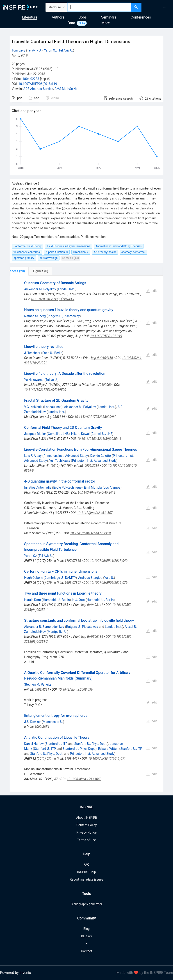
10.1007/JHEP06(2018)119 (38, 84)
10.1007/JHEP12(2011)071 (107, 759)
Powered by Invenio (16, 973)
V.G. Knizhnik (33, 407)
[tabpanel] (86, 534)
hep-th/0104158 (102, 358)
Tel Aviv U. (34, 50)
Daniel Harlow (34, 744)
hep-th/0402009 (101, 385)
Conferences (141, 17)
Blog (86, 929)
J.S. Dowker (32, 722)
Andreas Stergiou (90, 578)
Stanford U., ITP (57, 744)
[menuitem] (164, 7)
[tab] (25, 271)
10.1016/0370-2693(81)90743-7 (52, 299)
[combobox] (99, 7)
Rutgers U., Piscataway (64, 316)
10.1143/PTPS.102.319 (106, 336)
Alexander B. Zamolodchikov (44, 627)
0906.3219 (92, 466)
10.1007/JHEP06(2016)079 (109, 583)
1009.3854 (42, 727)
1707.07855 (73, 561)
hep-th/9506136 (92, 637)
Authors (58, 17)
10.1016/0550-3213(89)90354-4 (99, 439)
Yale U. (109, 578)
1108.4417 (72, 759)
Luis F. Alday (33, 456)
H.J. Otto (79, 600)
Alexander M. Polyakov (40, 289)
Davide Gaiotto (101, 456)
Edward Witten (108, 749)
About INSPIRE (86, 818)
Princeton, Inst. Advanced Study (66, 456)
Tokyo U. (52, 380)
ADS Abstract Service (38, 89)
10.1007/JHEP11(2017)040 (109, 561)
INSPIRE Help (86, 872)
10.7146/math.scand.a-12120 (90, 533)
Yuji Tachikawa (60, 461)
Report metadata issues (86, 879)
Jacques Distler (35, 434)
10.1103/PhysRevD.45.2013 (97, 492)
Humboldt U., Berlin (56, 600)
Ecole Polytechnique (67, 488)
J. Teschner (32, 353)
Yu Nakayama (34, 380)
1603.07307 (73, 583)
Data (71, 23)
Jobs (83, 17)
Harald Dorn (32, 600)
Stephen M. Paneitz (38, 685)
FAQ (86, 865)
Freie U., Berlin (52, 353)
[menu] (158, 7)
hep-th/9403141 (92, 605)
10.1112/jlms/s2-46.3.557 (95, 513)
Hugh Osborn (33, 578)
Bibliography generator (86, 904)
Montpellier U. (57, 632)
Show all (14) (71, 258)
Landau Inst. (67, 289)
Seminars (109, 17)
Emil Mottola (93, 488)
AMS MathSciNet (66, 89)
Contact (87, 951)
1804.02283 (31, 79)
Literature (30, 17)
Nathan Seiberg (35, 316)
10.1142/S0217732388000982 (95, 417)
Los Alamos (112, 488)
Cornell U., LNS (58, 434)
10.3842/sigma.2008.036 (75, 689)
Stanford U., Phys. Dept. (91, 744)
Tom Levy (18, 50)
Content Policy (86, 825)
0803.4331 (42, 689)
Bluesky (86, 936)
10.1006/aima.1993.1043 (84, 779)
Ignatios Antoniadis (38, 488)
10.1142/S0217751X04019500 (45, 390)
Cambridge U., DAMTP (60, 578)
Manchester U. (53, 722)
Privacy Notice (86, 832)
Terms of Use (87, 840)
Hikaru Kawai (80, 434)
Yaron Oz (50, 50)
